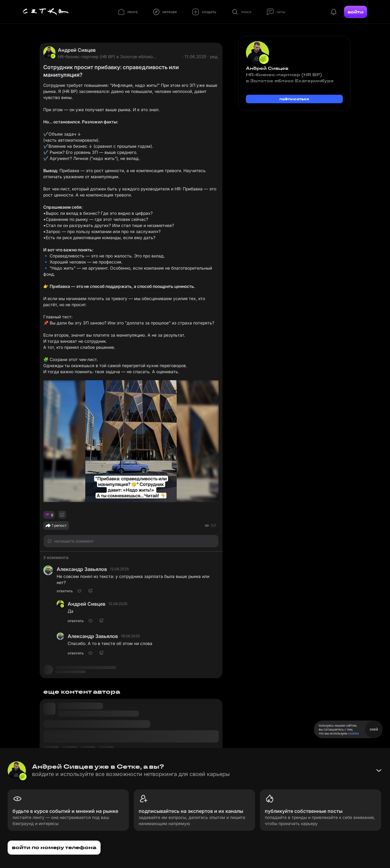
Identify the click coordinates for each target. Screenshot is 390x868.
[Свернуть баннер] (379, 771)
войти (356, 12)
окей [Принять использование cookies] (374, 729)
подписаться (294, 99)
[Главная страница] (46, 12)
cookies (354, 733)
